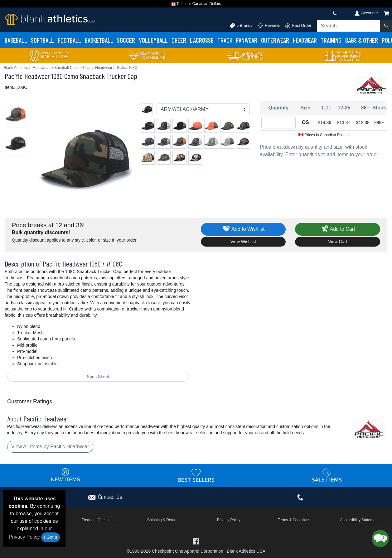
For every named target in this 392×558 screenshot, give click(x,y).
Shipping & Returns (163, 520)
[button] (380, 539)
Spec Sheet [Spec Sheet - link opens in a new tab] (98, 377)
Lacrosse (202, 40)
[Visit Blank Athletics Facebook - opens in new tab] (196, 541)
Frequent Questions (98, 520)
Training (331, 40)
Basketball (99, 40)
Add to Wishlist (243, 229)
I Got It (51, 537)
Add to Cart (338, 229)
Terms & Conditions (294, 520)
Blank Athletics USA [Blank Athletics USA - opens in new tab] (246, 551)
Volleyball (153, 40)
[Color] (203, 109)
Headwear (305, 40)
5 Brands (241, 26)
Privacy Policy (24, 537)
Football (69, 40)
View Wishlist (243, 242)
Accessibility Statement (359, 520)
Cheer (179, 40)
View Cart (337, 242)
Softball (42, 40)
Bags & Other (362, 40)
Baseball (16, 40)
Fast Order (298, 26)
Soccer (126, 40)
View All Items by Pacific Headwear (50, 447)
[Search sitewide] (349, 26)
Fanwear (247, 40)
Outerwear (275, 40)
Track (225, 40)
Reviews (269, 26)
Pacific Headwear (27, 76)
